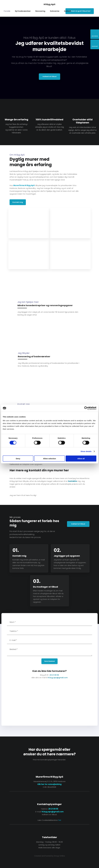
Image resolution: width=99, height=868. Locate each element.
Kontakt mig (18, 202)
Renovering (40, 11)
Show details (86, 451)
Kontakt (68, 11)
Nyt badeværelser (23, 11)
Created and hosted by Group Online (49, 856)
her (60, 820)
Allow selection (49, 458)
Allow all (81, 458)
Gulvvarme (55, 11)
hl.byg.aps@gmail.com (58, 678)
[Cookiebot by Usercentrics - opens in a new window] (86, 408)
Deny (18, 458)
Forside (7, 11)
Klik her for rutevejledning (49, 784)
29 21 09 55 (54, 675)
